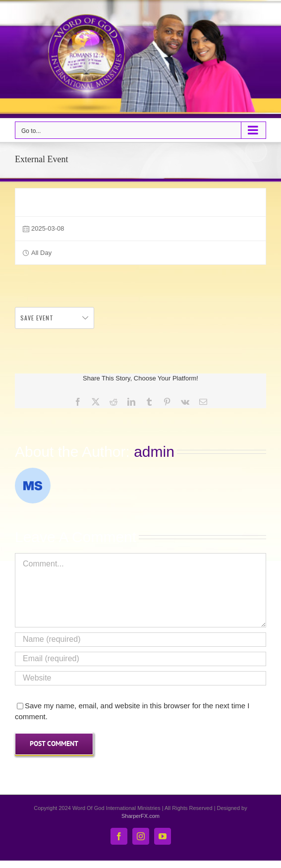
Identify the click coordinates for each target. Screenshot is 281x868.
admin (154, 452)
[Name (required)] (140, 640)
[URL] (140, 678)
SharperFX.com (140, 816)
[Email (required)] (140, 659)
